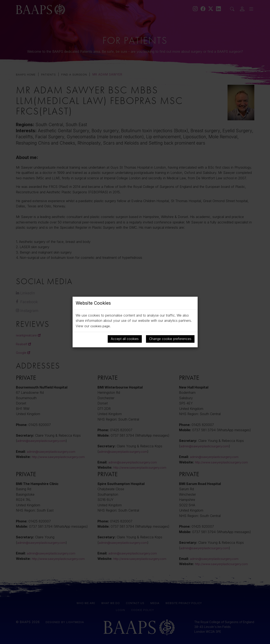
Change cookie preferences (170, 339)
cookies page (101, 326)
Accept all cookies (125, 339)
